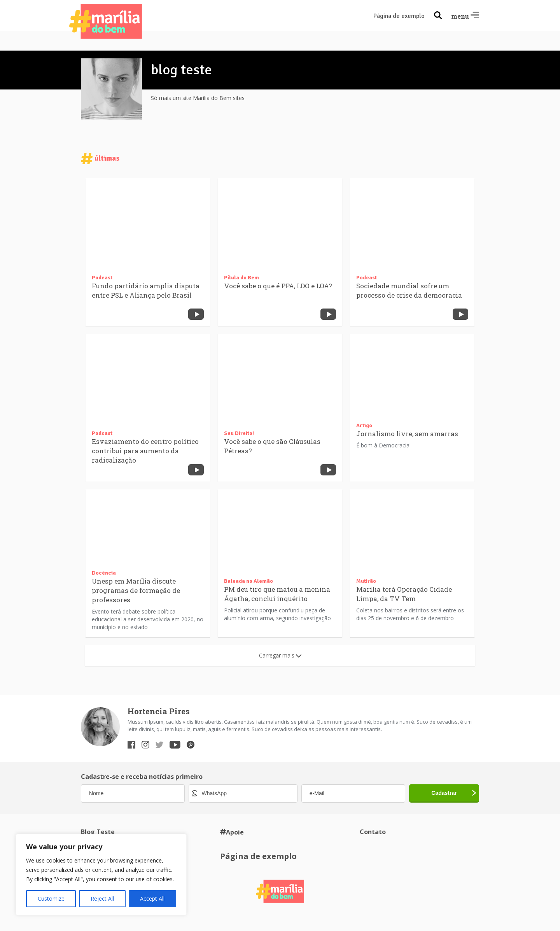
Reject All (102, 899)
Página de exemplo (399, 16)
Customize (51, 899)
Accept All (152, 899)
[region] (101, 875)
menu (465, 16)
